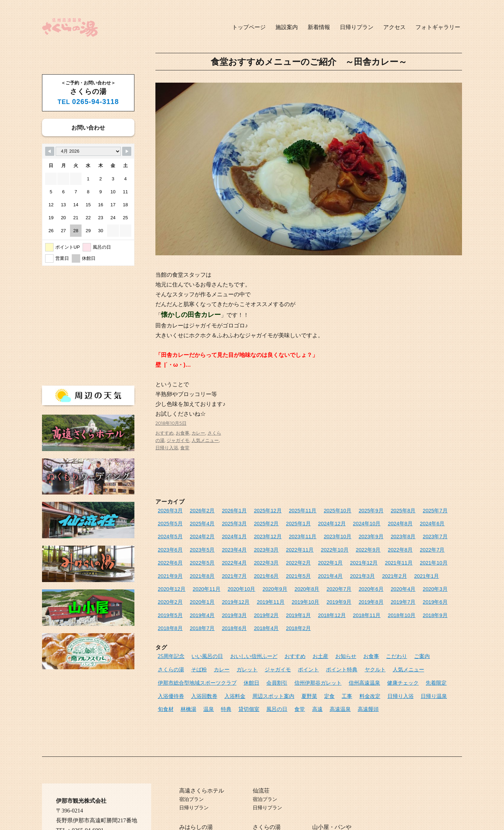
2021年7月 (374, 556)
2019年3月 (281, 591)
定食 (182, 663)
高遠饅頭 (191, 675)
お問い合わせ (88, 127)
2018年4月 (281, 603)
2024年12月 (283, 522)
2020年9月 (374, 568)
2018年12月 (367, 591)
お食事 (183, 433)
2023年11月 (229, 533)
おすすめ (164, 433)
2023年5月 (402, 533)
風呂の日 (398, 663)
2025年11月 (285, 510)
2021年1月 (253, 568)
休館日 (430, 640)
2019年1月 (338, 591)
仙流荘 (261, 755)
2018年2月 (310, 603)
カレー (198, 433)
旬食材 (299, 663)
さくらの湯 (415, 629)
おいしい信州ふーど (242, 629)
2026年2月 (197, 510)
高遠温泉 (167, 675)
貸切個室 (373, 663)
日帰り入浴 (167, 448)
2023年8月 (317, 533)
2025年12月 (254, 510)
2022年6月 (343, 545)
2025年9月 (345, 510)
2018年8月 (197, 603)
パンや (343, 792)
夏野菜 (164, 663)
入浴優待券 (333, 652)
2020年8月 (402, 568)
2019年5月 (225, 591)
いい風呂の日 (201, 629)
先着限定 (307, 652)
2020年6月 (168, 579)
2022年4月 (400, 545)
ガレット (187, 640)
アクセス (394, 27)
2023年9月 (289, 533)
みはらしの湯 (196, 792)
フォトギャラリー (438, 27)
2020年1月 (281, 579)
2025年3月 (197, 522)
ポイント (241, 640)
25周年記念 (169, 629)
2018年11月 (398, 591)
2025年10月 (316, 510)
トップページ (249, 27)
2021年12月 (226, 556)
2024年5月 (400, 522)
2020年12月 (283, 568)
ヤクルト (299, 640)
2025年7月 (402, 510)
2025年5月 (430, 510)
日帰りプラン (357, 27)
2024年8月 (343, 522)
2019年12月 (311, 579)
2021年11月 (257, 556)
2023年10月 (260, 533)
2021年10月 (288, 556)
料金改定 (218, 663)
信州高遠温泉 (243, 652)
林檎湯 (319, 663)
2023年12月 (198, 533)
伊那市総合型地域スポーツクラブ (383, 640)
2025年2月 (225, 522)
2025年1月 (253, 522)
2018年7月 (225, 603)
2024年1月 (168, 533)
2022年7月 (315, 545)
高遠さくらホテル (202, 755)
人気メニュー (205, 440)
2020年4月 (197, 579)
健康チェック (277, 652)
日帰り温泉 (274, 663)
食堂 (185, 448)
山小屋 (321, 792)
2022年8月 (287, 545)
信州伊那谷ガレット (203, 652)
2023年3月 (168, 545)
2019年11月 (342, 579)
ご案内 (390, 629)
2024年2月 (428, 522)
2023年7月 (345, 533)
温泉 (337, 663)
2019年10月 (373, 579)
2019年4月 (253, 591)
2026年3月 (168, 510)
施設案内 (287, 27)
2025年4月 (168, 522)
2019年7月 (168, 591)
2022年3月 (428, 545)
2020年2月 (253, 579)
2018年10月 (429, 591)
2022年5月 (371, 545)
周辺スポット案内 (423, 652)
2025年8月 (374, 510)
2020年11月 (313, 568)
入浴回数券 (363, 652)
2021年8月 (345, 556)
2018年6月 (253, 603)
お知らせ (323, 629)
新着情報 (319, 27)
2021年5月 (430, 556)
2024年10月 (313, 522)
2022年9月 (258, 545)
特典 (353, 663)
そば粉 (439, 629)
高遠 (433, 663)
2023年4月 (430, 533)
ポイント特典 (270, 640)
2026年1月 (225, 510)
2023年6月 (374, 533)
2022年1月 (197, 556)
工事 (198, 663)
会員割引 (167, 652)
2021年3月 (197, 568)
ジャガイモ (178, 440)
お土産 (300, 629)
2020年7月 (430, 568)
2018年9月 (168, 603)
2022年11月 (198, 545)
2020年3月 (225, 579)
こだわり (367, 629)
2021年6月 (402, 556)
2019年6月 (197, 591)
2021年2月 (225, 568)
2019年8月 (430, 579)
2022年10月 (229, 545)
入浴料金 (390, 652)
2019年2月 (310, 591)
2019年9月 (402, 579)
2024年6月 (371, 522)
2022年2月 (168, 556)
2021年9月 (317, 556)
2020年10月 (344, 568)
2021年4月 (168, 568)
